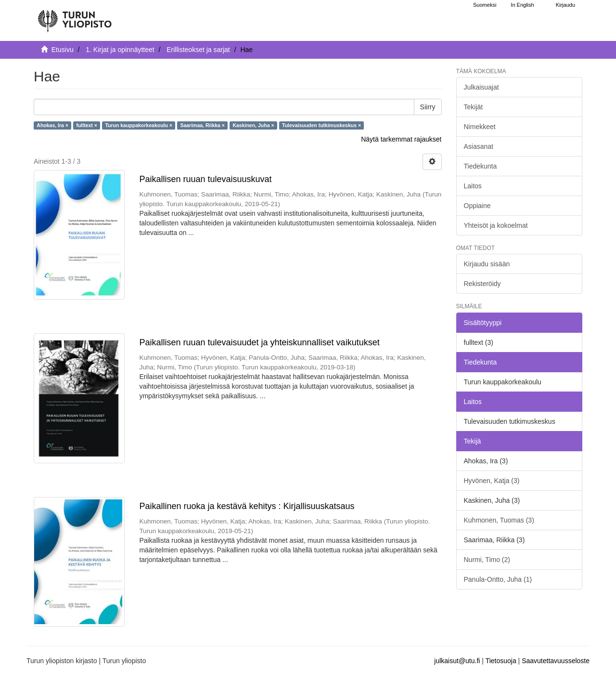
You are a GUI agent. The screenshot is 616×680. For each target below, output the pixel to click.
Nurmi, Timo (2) (487, 560)
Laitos (473, 186)
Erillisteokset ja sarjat (198, 50)
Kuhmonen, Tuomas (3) (499, 520)
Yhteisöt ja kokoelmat (496, 225)
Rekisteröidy (482, 284)
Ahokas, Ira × (52, 125)
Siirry (428, 107)
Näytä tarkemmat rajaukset (401, 139)
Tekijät (474, 107)
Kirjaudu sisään (487, 264)
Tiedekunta (481, 166)
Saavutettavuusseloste (556, 661)
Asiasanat (479, 146)
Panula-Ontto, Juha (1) (498, 579)
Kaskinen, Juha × (253, 125)
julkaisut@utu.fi (457, 661)
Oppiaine (477, 206)
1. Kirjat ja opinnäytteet (120, 50)
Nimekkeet (480, 127)
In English (522, 5)
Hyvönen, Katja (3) (492, 481)
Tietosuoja (501, 661)
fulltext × (86, 125)
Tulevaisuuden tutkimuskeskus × (321, 125)
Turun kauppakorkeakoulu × (139, 125)
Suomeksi (485, 5)
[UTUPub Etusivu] (75, 17)
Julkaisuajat (481, 87)
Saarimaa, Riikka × (202, 125)
